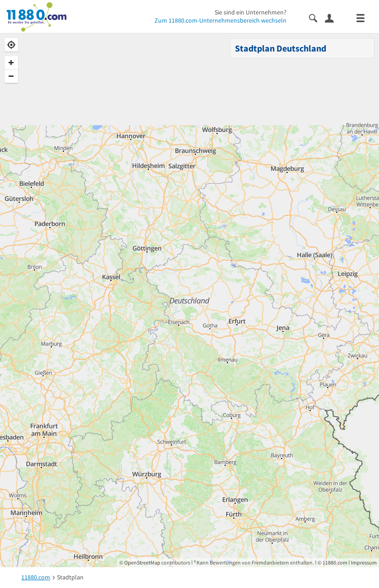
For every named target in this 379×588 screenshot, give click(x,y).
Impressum (364, 562)
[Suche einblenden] (317, 17)
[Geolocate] (11, 45)
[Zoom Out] (11, 76)
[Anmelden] (333, 18)
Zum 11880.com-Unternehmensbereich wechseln (220, 20)
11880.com (335, 562)
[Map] (189, 300)
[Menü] (364, 17)
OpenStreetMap (142, 562)
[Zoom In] (11, 63)
